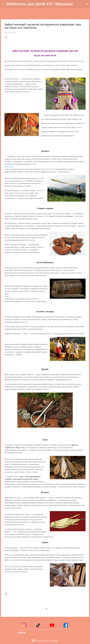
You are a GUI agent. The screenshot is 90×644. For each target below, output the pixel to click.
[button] (6, 37)
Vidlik (7, 296)
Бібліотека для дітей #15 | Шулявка (40, 4)
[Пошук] (76, 4)
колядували (9, 167)
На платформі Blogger (45, 641)
